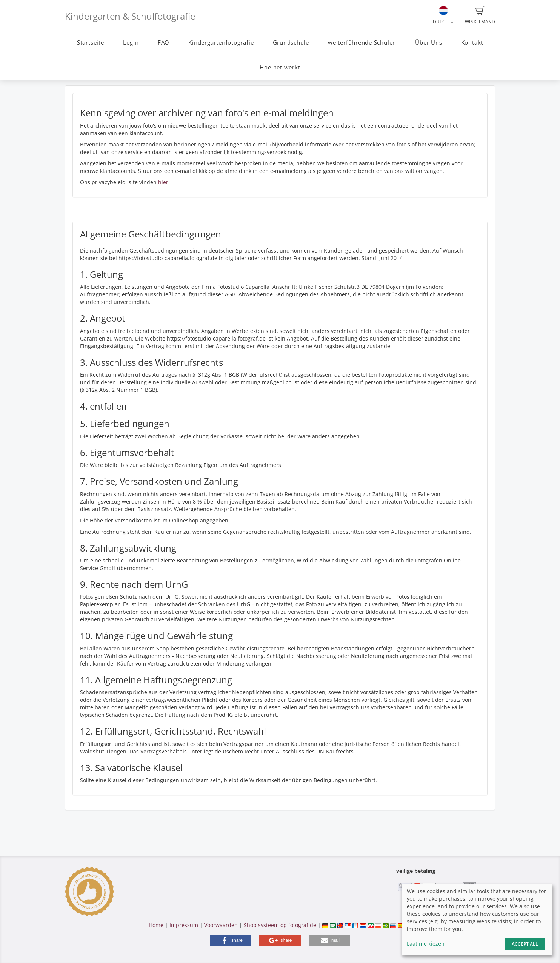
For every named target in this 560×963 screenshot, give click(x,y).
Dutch (443, 15)
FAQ (164, 42)
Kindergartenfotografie (221, 42)
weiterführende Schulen (362, 42)
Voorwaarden (221, 925)
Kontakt (472, 42)
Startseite (91, 42)
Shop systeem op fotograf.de (280, 925)
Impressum (184, 925)
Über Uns (428, 42)
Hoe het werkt (280, 67)
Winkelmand (480, 15)
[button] (231, 940)
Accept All (525, 944)
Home (156, 925)
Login (131, 42)
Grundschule (291, 42)
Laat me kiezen (426, 944)
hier (163, 182)
